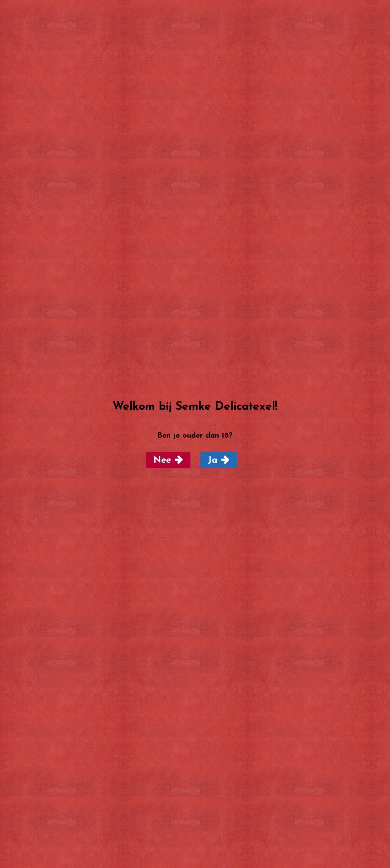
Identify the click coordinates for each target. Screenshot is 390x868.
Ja (213, 460)
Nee (162, 460)
